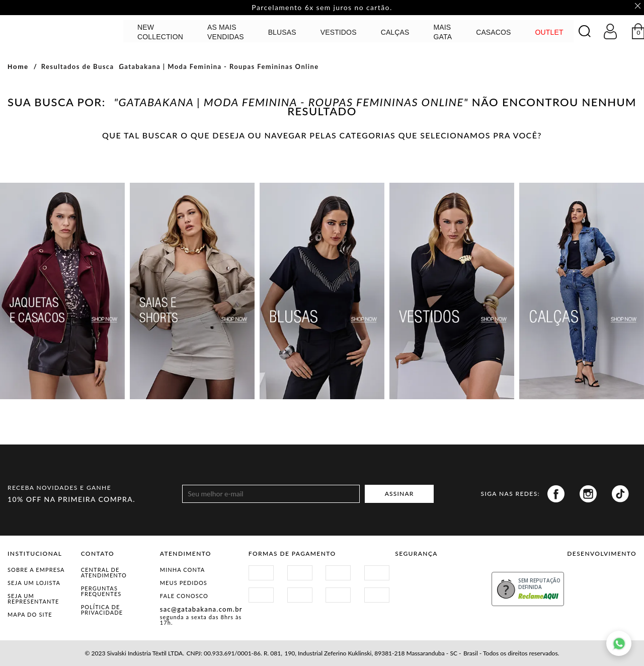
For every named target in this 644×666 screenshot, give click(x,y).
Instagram (588, 494)
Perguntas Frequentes (101, 591)
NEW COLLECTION (160, 32)
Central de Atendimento (104, 572)
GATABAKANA (63, 31)
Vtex (584, 579)
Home (18, 67)
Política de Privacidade (102, 610)
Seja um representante (33, 599)
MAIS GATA (443, 32)
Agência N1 (619, 579)
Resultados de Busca (78, 66)
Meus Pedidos (184, 583)
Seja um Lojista (34, 583)
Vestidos (339, 32)
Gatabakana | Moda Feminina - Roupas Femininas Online (219, 66)
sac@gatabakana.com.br (201, 609)
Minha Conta (183, 570)
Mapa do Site (30, 614)
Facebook (556, 494)
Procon (463, 576)
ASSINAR (399, 494)
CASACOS (493, 32)
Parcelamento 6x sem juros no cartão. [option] (322, 8)
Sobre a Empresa (36, 570)
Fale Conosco (184, 596)
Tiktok (620, 494)
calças (395, 32)
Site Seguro (419, 576)
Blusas (282, 32)
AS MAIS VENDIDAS (226, 32)
